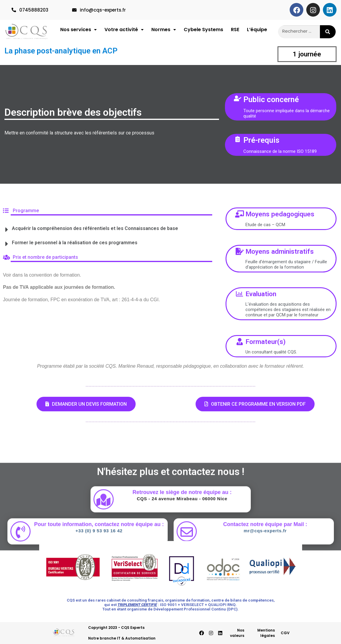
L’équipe (257, 31)
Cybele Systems (203, 31)
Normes (164, 31)
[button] (78, 31)
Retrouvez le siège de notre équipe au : (182, 533)
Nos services (78, 31)
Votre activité (124, 31)
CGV (285, 633)
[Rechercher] (328, 32)
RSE (235, 31)
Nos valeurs (237, 633)
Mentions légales (266, 633)
